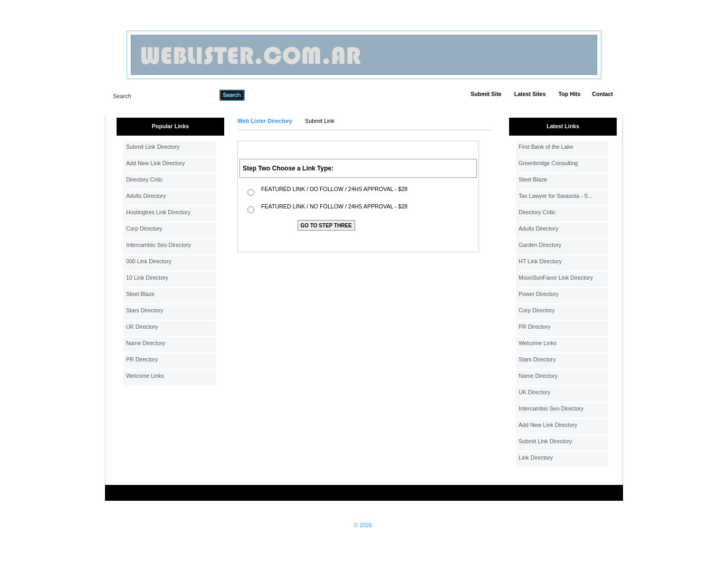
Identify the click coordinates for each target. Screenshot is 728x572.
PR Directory (142, 359)
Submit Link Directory (153, 147)
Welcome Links (145, 376)
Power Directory (539, 294)
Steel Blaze (140, 294)
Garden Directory (540, 245)
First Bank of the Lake (546, 147)
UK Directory (142, 327)
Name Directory (146, 343)
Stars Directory (145, 310)
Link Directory (536, 457)
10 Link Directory (147, 278)
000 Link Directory (149, 261)
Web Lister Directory (265, 121)
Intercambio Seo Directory (159, 245)
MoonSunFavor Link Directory (556, 278)
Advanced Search (272, 95)
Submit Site (486, 94)
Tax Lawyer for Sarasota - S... (555, 196)
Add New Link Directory (155, 163)
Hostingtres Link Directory (158, 212)
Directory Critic (145, 179)
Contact (602, 94)
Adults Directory (146, 196)
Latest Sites (530, 94)
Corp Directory (144, 228)
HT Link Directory (540, 261)
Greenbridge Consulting (548, 163)
